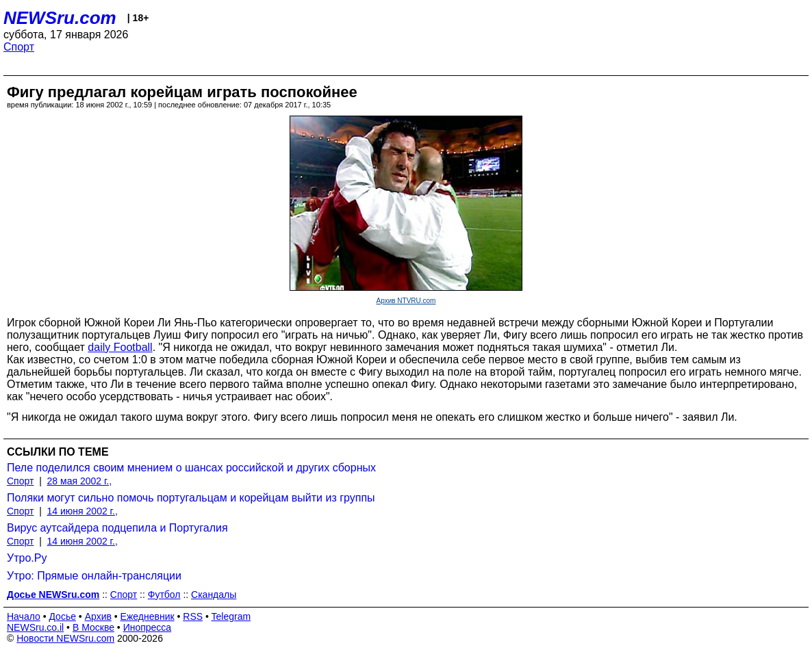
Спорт (19, 47)
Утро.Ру (27, 558)
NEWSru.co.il (35, 627)
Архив (98, 616)
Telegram (231, 616)
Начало (24, 616)
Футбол (164, 595)
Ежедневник (148, 616)
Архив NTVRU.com (406, 301)
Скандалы (214, 595)
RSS (193, 616)
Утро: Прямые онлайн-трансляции (94, 576)
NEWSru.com (60, 18)
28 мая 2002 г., (80, 481)
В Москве (93, 627)
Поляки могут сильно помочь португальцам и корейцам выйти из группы (191, 498)
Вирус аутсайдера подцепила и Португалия (117, 528)
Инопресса (148, 627)
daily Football (120, 347)
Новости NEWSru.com (65, 638)
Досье (62, 616)
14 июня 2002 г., (83, 511)
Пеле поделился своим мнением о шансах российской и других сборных (191, 468)
